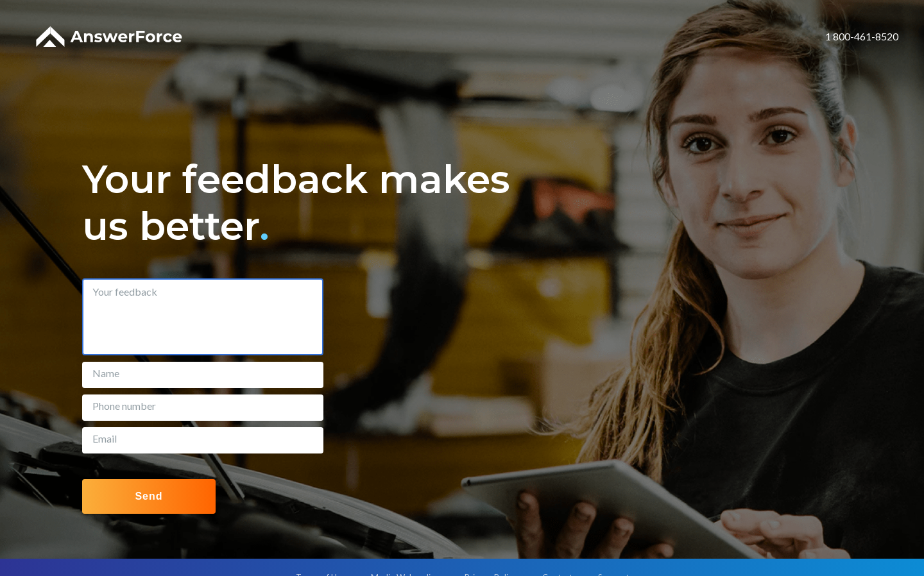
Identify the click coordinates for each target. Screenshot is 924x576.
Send (149, 496)
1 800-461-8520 (862, 36)
